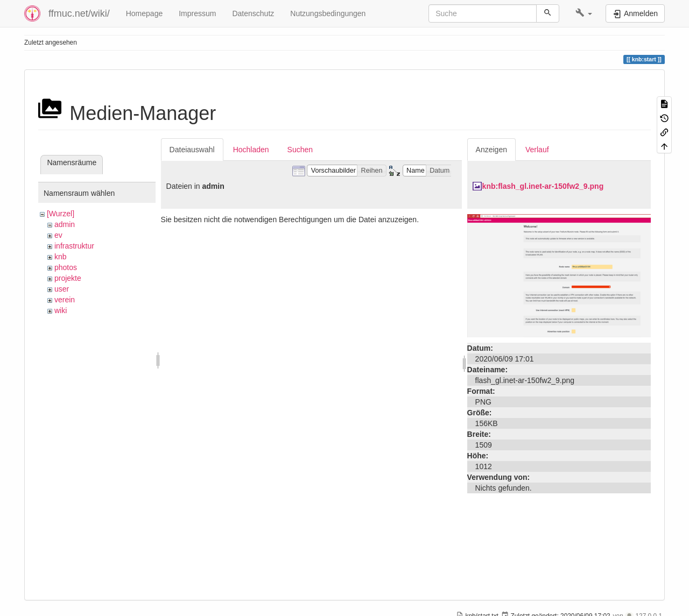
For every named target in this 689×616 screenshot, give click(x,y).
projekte (68, 278)
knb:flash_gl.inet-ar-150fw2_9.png (543, 186)
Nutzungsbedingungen (328, 13)
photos (66, 267)
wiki (61, 310)
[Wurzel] (61, 214)
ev (58, 235)
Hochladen (251, 150)
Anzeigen (491, 150)
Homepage (145, 13)
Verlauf (537, 150)
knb (61, 257)
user (62, 289)
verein (65, 300)
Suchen (300, 150)
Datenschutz (253, 13)
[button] (584, 13)
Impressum (197, 13)
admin (65, 224)
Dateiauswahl (192, 150)
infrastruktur (74, 246)
